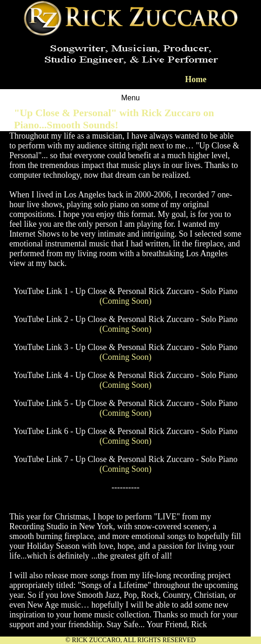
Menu (130, 98)
